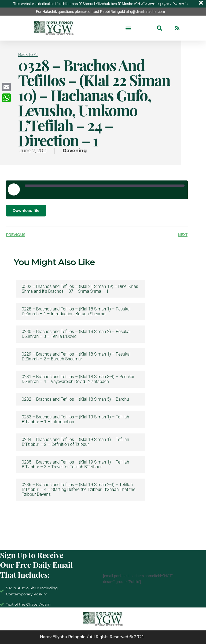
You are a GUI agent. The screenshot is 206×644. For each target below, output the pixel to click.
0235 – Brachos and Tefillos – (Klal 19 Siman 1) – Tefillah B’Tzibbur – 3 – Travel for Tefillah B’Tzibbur (75, 465)
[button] (128, 28)
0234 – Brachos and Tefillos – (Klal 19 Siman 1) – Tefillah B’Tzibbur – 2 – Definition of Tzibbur (75, 442)
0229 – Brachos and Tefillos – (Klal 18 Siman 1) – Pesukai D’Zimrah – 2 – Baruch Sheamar (76, 357)
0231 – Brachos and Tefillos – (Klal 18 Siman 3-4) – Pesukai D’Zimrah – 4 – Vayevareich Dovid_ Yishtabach (78, 379)
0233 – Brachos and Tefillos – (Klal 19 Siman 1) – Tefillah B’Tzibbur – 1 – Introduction (75, 419)
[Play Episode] (14, 189)
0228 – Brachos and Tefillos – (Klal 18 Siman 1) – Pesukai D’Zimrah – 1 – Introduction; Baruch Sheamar (76, 312)
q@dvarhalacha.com (148, 12)
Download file (26, 211)
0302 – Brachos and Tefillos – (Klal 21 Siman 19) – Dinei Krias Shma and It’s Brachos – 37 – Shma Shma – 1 (80, 289)
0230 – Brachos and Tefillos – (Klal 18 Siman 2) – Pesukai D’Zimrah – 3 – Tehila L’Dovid (76, 334)
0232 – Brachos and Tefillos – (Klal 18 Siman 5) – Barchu (75, 399)
